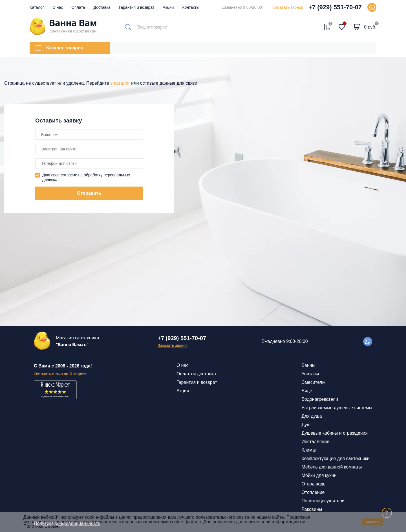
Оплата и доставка (196, 374)
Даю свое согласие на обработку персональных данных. (86, 177)
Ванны (308, 365)
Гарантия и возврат (137, 7)
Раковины (312, 509)
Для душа (312, 416)
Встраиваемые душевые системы (337, 408)
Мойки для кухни (319, 475)
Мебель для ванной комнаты (332, 467)
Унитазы (310, 374)
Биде (307, 391)
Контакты (191, 7)
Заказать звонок (288, 7)
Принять (372, 522)
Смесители (313, 382)
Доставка (102, 7)
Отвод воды (314, 484)
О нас (58, 7)
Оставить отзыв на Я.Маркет (60, 374)
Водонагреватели (320, 399)
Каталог (37, 7)
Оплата (78, 7)
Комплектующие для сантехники (335, 458)
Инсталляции (315, 442)
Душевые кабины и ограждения (335, 433)
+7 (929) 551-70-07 (335, 7)
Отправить (89, 193)
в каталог (120, 83)
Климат (309, 450)
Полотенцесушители (323, 501)
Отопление (313, 492)
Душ (306, 425)
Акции (168, 7)
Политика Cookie (41, 526)
